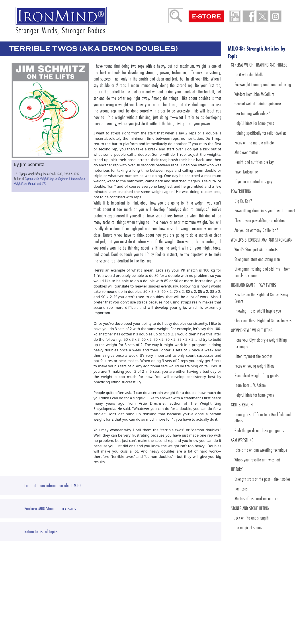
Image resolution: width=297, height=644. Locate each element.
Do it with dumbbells (249, 75)
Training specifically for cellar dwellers (260, 133)
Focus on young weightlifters (254, 366)
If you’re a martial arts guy (253, 182)
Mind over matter (246, 152)
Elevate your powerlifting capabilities (260, 220)
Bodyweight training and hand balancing (263, 84)
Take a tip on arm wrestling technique (261, 450)
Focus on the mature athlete (254, 143)
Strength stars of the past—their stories (262, 479)
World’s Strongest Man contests (256, 249)
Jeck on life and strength (252, 518)
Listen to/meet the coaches (253, 356)
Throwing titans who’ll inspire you (258, 311)
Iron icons (241, 489)
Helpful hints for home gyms (254, 123)
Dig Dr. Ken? (243, 201)
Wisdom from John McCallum (254, 94)
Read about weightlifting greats (257, 375)
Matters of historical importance (256, 499)
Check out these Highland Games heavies (263, 321)
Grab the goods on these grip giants (259, 430)
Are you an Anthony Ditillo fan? (256, 230)
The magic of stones (248, 528)
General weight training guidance (258, 104)
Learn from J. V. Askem (250, 385)
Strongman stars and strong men (257, 259)
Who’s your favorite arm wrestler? (258, 460)
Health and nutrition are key (254, 162)
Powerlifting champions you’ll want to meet (265, 211)
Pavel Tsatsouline (246, 172)
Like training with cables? (252, 113)
